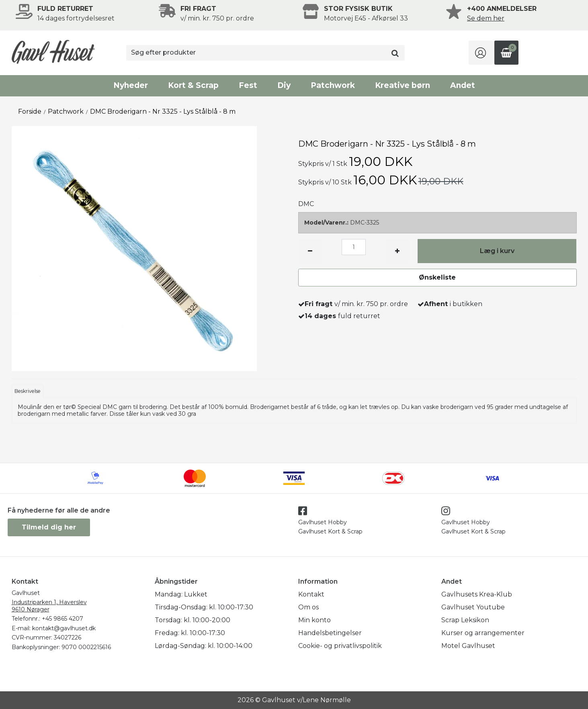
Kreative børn (403, 85)
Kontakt (311, 594)
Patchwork (333, 85)
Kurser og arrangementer (483, 633)
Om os (308, 607)
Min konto (314, 620)
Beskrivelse (28, 391)
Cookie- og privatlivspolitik (340, 646)
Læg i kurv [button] (497, 251)
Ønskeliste (437, 277)
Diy (284, 85)
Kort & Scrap (193, 85)
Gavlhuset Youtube (473, 607)
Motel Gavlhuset (468, 646)
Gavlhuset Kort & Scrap (330, 531)
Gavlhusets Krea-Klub (477, 594)
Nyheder (131, 85)
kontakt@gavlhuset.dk (64, 628)
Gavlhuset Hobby (323, 522)
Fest (248, 85)
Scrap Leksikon (465, 620)
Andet (463, 85)
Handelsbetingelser (330, 633)
